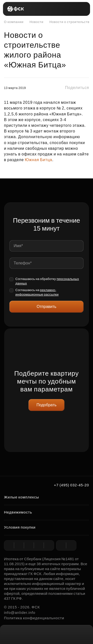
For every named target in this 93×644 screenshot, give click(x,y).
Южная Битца (39, 160)
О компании (14, 22)
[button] (73, 88)
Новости (34, 22)
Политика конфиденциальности (34, 618)
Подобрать (46, 405)
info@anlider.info (20, 612)
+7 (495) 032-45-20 (71, 485)
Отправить (46, 307)
